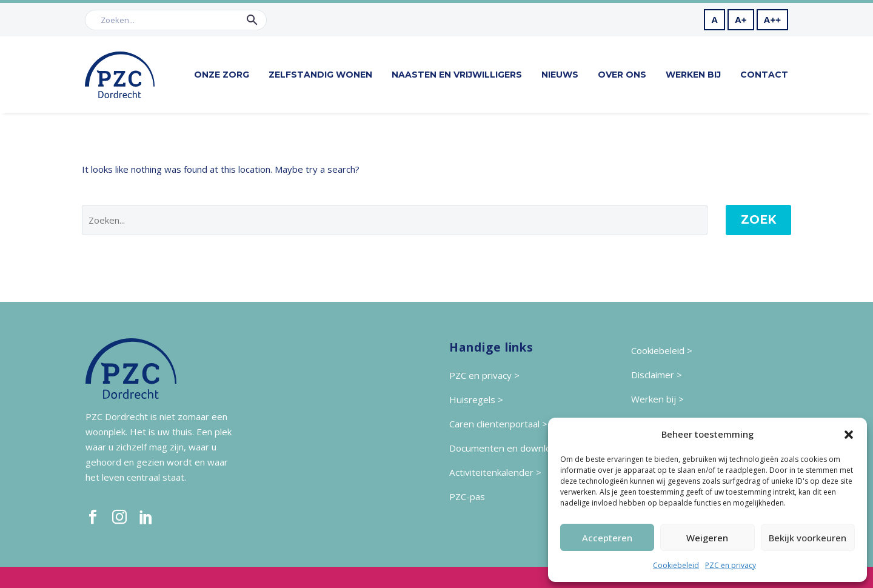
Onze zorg (222, 75)
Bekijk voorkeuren (808, 538)
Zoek (758, 220)
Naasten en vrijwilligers (457, 75)
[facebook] (93, 517)
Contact (764, 75)
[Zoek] (176, 20)
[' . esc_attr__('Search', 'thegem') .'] (395, 220)
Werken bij (693, 75)
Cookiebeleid (676, 565)
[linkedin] (146, 517)
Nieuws (560, 75)
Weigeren (707, 538)
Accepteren (607, 538)
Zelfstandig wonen (320, 75)
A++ (772, 20)
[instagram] (119, 517)
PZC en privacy (731, 565)
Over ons (622, 75)
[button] (849, 435)
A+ (741, 20)
